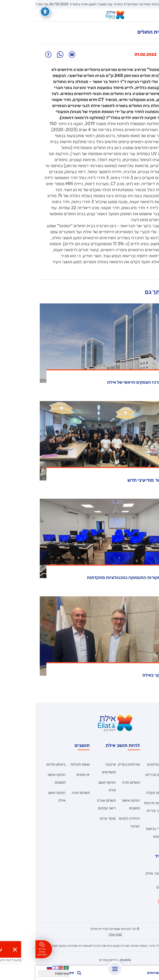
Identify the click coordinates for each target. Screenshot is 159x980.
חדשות (145, 55)
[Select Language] (18, 974)
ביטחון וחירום (21, 764)
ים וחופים (48, 775)
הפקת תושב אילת (71, 786)
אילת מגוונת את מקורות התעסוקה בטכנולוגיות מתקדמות (103, 577)
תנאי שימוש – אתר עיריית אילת (145, 836)
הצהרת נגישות (144, 803)
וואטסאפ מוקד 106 (136, 901)
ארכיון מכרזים (120, 775)
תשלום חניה (96, 782)
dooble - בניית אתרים (80, 960)
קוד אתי (149, 764)
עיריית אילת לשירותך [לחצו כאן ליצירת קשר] (7, 949)
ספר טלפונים (121, 764)
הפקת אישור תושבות (95, 804)
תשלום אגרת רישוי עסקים (71, 804)
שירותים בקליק (93, 764)
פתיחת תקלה (121, 793)
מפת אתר (80, 934)
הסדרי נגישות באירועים (121, 833)
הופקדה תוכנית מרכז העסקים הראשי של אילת (113, 382)
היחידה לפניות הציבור (144, 779)
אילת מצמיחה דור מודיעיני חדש (123, 480)
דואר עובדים (146, 793)
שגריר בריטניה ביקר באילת (131, 675)
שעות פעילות (45, 764)
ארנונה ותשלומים (73, 768)
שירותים (121, 973)
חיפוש (38, 973)
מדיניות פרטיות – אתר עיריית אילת (120, 811)
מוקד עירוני (72, 818)
